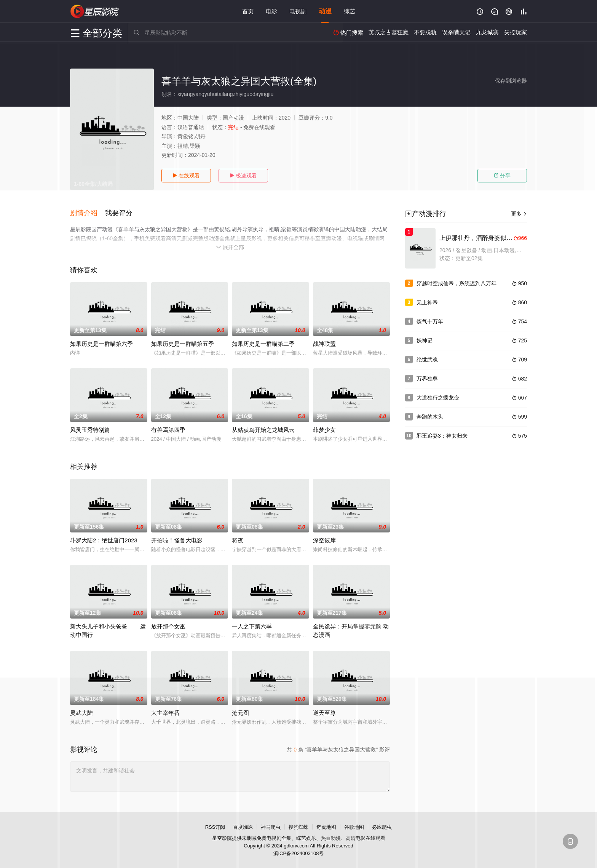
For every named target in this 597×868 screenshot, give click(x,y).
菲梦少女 (324, 429)
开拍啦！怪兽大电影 (177, 540)
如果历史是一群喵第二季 (263, 343)
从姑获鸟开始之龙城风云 (263, 429)
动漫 (325, 11)
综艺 (350, 11)
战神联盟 (324, 343)
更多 (519, 214)
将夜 (238, 540)
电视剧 (298, 11)
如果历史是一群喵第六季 (101, 343)
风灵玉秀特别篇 (90, 429)
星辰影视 (95, 11)
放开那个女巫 (168, 626)
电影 (271, 11)
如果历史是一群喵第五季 (183, 343)
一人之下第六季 (252, 626)
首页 (248, 11)
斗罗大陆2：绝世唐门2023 (104, 540)
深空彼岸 (324, 540)
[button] (88, 213)
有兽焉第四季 (168, 429)
